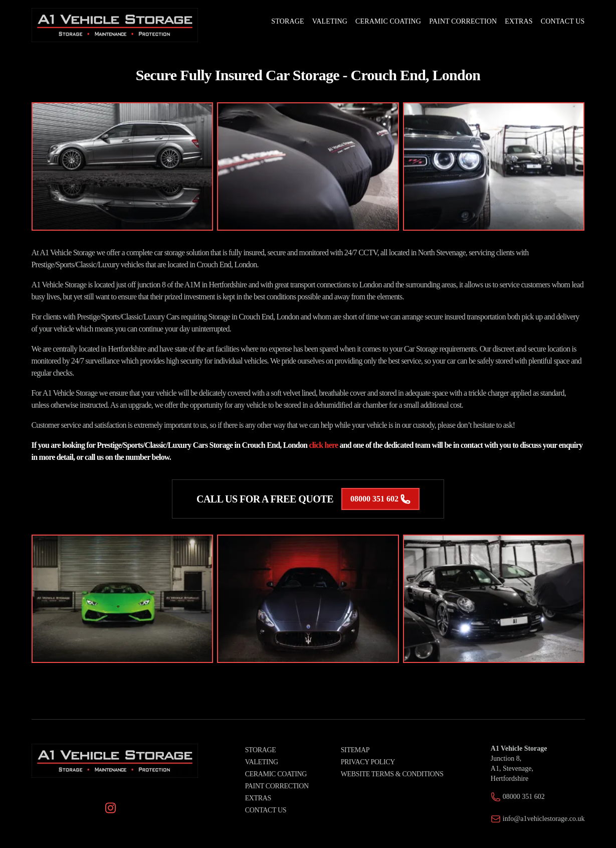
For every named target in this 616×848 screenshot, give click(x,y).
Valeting (262, 762)
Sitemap (355, 750)
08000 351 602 (380, 499)
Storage (261, 750)
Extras (258, 798)
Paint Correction (277, 786)
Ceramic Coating (276, 774)
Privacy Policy (368, 762)
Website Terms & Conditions (392, 774)
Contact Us (266, 810)
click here (323, 445)
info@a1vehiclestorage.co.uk (544, 819)
